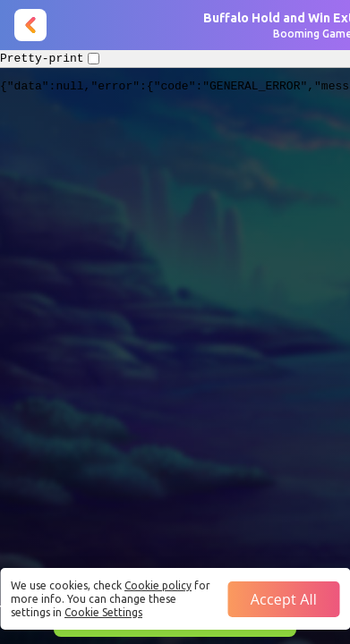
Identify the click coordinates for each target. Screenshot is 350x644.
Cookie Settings (103, 612)
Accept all (284, 599)
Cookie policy (158, 585)
